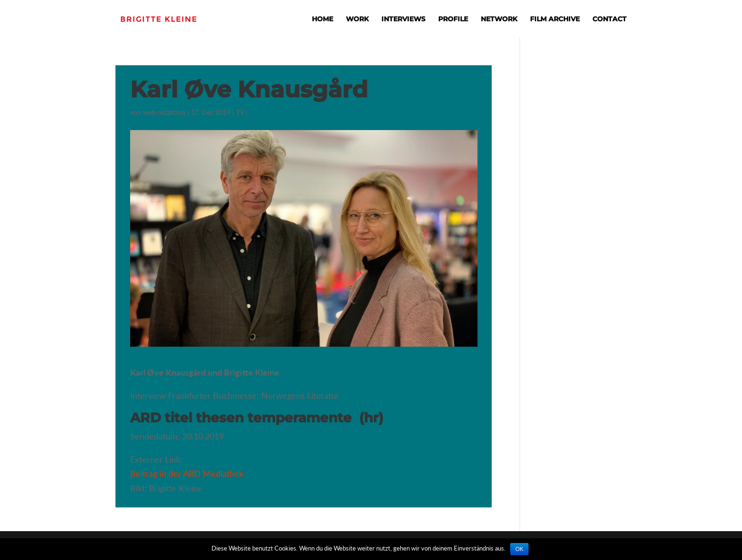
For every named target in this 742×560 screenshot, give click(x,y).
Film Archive (555, 19)
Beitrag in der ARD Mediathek (187, 473)
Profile (453, 19)
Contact (609, 19)
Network (499, 19)
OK (519, 549)
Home (322, 19)
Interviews (403, 19)
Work (357, 19)
